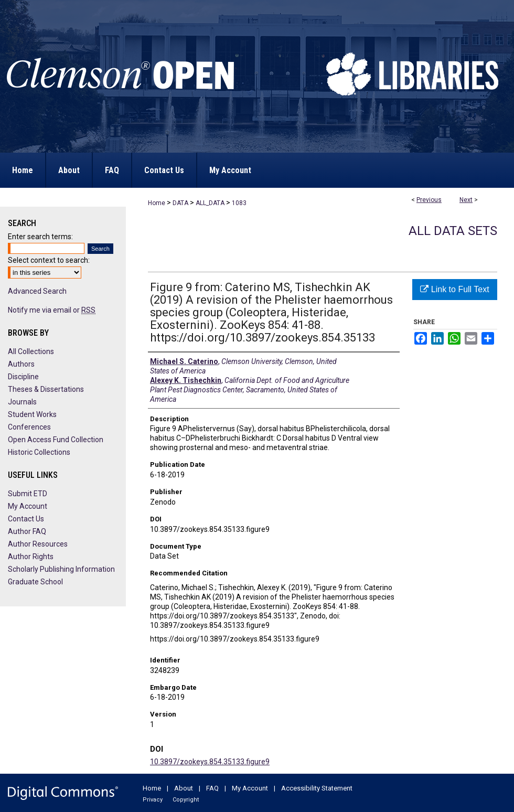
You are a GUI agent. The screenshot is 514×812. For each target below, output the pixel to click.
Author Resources (38, 544)
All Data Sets (453, 231)
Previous (429, 200)
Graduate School (35, 582)
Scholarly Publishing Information (61, 569)
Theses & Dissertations (46, 389)
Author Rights (31, 557)
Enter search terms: (40, 237)
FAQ (212, 788)
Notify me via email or (52, 310)
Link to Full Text (454, 289)
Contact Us (26, 519)
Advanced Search (37, 291)
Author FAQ (27, 531)
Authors (21, 364)
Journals (22, 402)
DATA (180, 203)
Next (466, 200)
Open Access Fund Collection (56, 440)
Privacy (153, 800)
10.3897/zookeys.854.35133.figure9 (210, 762)
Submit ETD (28, 494)
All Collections (31, 351)
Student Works (32, 414)
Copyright (186, 800)
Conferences (29, 427)
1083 (239, 203)
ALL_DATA (210, 203)
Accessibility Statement (317, 788)
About (184, 788)
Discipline (23, 377)
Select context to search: (49, 260)
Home (157, 203)
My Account (28, 506)
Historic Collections (39, 452)
